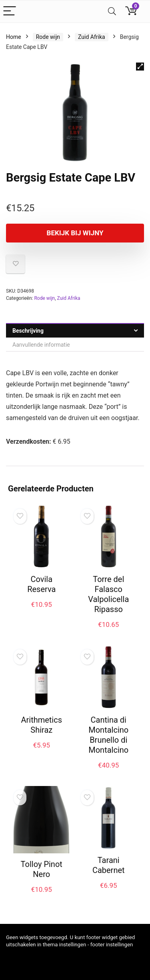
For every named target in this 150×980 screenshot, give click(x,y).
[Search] (112, 11)
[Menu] (10, 11)
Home (14, 37)
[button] (140, 67)
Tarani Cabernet (109, 865)
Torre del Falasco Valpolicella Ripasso (108, 594)
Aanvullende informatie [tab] (41, 345)
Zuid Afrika (92, 37)
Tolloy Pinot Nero (42, 869)
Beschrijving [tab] (28, 331)
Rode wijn (48, 37)
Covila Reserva (41, 584)
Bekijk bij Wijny (75, 233)
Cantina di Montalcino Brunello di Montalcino (108, 735)
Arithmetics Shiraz (41, 725)
